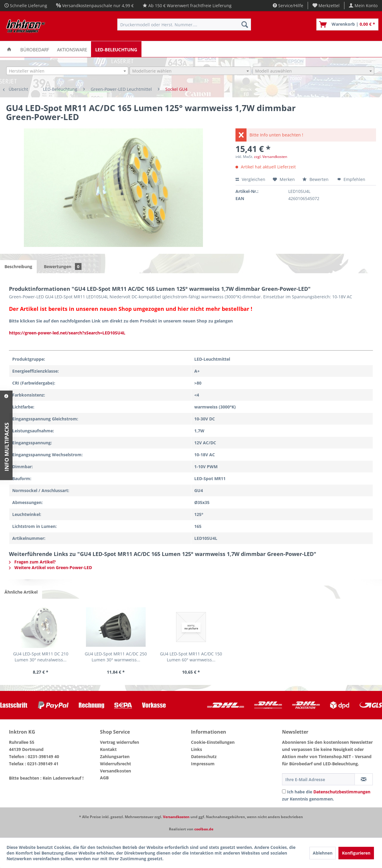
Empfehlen (351, 179)
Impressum (203, 764)
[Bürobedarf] (35, 49)
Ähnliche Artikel (21, 592)
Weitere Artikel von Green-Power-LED (50, 567)
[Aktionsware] (72, 49)
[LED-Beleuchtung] (116, 49)
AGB (104, 778)
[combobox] (67, 71)
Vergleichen (250, 179)
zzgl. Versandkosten (271, 157)
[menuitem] (326, 6)
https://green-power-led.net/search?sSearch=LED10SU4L (67, 333)
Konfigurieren (356, 853)
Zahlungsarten (115, 756)
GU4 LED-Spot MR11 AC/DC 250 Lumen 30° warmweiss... (116, 657)
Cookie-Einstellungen (213, 742)
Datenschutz (204, 756)
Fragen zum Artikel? (32, 562)
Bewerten (316, 179)
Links (197, 749)
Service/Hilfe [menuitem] (288, 6)
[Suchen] (245, 24)
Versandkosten (115, 771)
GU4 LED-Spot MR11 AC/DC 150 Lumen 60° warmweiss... (191, 657)
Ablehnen (323, 853)
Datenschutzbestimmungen (342, 792)
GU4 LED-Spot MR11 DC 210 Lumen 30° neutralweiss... (41, 657)
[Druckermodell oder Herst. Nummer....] (184, 24)
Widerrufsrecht (115, 764)
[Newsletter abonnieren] (364, 779)
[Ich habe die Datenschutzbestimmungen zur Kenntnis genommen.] (284, 791)
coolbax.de (204, 829)
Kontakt (108, 749)
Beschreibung (18, 266)
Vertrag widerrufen (120, 742)
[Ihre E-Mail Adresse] (318, 779)
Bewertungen (63, 266)
